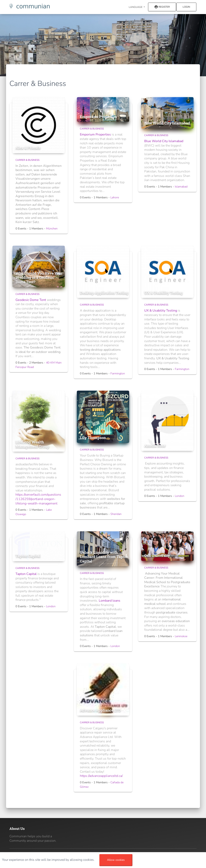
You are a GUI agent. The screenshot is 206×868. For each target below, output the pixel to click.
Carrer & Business (27, 160)
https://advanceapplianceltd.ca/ (101, 776)
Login (186, 7)
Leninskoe (181, 636)
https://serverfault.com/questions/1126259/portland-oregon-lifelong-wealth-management (38, 499)
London (180, 496)
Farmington (118, 373)
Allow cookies (116, 860)
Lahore (115, 197)
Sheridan (116, 514)
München (52, 229)
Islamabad (181, 187)
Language (136, 7)
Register (162, 7)
